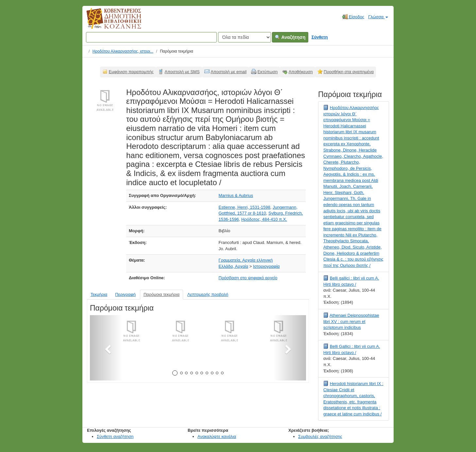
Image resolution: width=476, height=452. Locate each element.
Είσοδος (353, 17)
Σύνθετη (320, 37)
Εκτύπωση (268, 72)
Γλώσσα (378, 17)
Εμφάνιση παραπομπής (131, 72)
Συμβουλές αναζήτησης (320, 436)
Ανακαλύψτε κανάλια (217, 436)
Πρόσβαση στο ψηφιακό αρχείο (248, 278)
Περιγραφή (125, 294)
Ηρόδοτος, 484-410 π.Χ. (264, 219)
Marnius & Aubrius (236, 195)
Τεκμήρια (99, 294)
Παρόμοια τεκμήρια (161, 294)
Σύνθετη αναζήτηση (115, 436)
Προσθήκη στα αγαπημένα (349, 72)
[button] (106, 348)
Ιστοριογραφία (266, 266)
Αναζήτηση (290, 37)
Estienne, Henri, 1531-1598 (245, 207)
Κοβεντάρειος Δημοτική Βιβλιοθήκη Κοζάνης (108, 22)
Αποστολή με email (229, 72)
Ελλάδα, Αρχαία (234, 266)
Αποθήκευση (301, 72)
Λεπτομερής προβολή (208, 294)
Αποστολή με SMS (182, 72)
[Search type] (245, 37)
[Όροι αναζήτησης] (151, 37)
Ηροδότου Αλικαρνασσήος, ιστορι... (123, 51)
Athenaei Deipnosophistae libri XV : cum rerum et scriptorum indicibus (351, 321)
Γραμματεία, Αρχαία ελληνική (246, 260)
